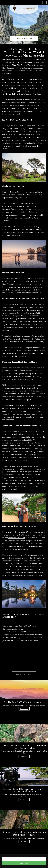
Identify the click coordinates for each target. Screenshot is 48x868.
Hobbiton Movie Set (17, 538)
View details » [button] (24, 709)
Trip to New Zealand (24, 39)
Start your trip (24, 863)
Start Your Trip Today (24, 674)
